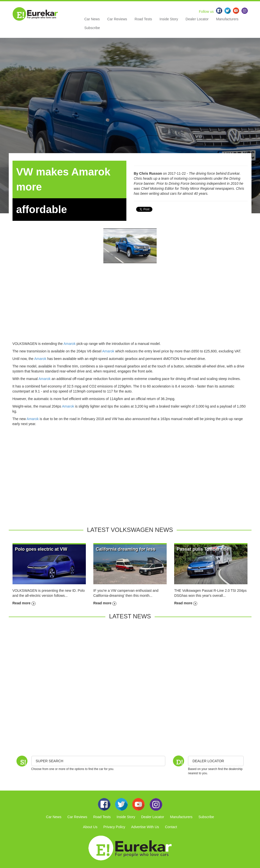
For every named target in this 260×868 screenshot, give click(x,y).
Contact (171, 827)
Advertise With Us (145, 827)
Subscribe (92, 28)
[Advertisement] (130, 306)
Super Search (50, 761)
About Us (90, 827)
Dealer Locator (197, 19)
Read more (24, 603)
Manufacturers (227, 19)
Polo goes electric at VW (41, 549)
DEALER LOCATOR (208, 761)
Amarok (70, 344)
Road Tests (143, 19)
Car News (92, 19)
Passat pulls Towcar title (203, 549)
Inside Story (169, 19)
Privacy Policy (114, 827)
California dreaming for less (126, 549)
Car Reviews (117, 19)
